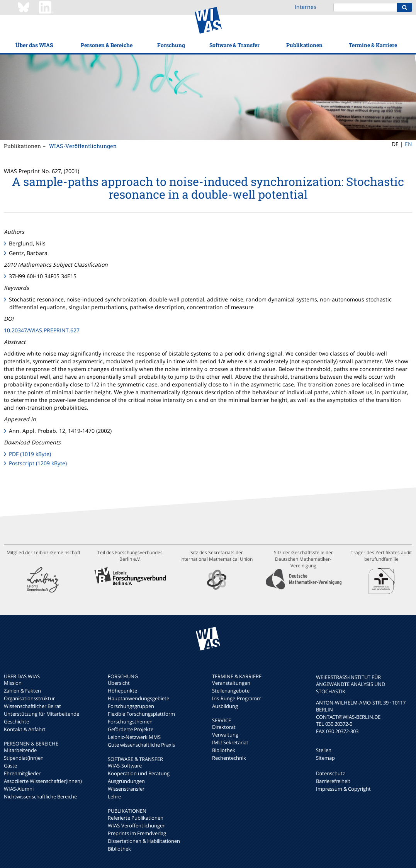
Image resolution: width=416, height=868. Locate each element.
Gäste (10, 766)
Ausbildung (225, 706)
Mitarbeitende (20, 750)
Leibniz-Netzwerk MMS (134, 737)
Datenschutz (330, 773)
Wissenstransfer (126, 789)
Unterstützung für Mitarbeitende (42, 714)
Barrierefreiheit (333, 781)
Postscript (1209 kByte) (38, 463)
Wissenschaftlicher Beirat (32, 706)
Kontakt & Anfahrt (25, 729)
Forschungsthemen (130, 722)
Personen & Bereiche (107, 45)
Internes (306, 7)
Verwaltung (225, 735)
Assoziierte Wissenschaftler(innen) (43, 781)
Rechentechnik (229, 758)
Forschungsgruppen (131, 706)
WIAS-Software (125, 766)
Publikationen (304, 45)
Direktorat (224, 727)
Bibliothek (119, 849)
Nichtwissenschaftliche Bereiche (40, 797)
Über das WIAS (34, 45)
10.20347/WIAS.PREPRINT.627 (42, 330)
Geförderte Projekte (131, 729)
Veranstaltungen (231, 683)
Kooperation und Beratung (139, 773)
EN (408, 144)
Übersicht (119, 683)
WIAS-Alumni (19, 789)
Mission (13, 683)
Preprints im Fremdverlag (137, 833)
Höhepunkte (122, 691)
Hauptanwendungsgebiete (138, 698)
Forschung (171, 45)
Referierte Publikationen (136, 818)
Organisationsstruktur (29, 698)
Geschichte (16, 722)
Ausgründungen (126, 781)
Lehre (114, 797)
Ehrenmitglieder (22, 773)
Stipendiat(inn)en (24, 758)
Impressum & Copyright (343, 789)
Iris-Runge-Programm (237, 698)
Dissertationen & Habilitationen (144, 841)
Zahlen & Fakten (22, 691)
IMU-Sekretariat (230, 742)
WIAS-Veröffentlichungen (83, 146)
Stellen (324, 750)
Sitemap (325, 758)
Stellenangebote (231, 691)
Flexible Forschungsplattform (141, 714)
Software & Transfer (234, 45)
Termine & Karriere (373, 45)
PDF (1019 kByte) (30, 454)
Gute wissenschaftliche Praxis (141, 745)
